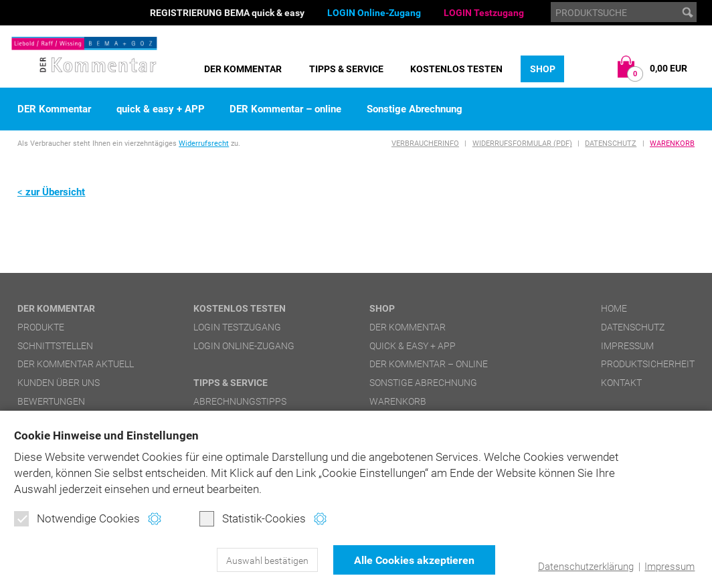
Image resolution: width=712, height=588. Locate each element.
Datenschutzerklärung (586, 567)
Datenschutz (611, 143)
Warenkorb (672, 143)
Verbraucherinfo (425, 143)
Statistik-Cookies (253, 518)
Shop (543, 69)
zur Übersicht (55, 192)
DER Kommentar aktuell (76, 364)
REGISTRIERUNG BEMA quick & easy (227, 13)
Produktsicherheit (648, 364)
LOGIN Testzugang (484, 13)
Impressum (670, 567)
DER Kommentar (243, 69)
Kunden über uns (59, 383)
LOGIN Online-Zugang (374, 13)
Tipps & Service (346, 69)
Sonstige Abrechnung (415, 109)
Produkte (41, 327)
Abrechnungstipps (240, 401)
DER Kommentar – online (285, 109)
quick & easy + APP (161, 109)
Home (614, 308)
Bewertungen (51, 401)
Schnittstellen (55, 346)
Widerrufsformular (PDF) (522, 143)
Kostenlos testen (456, 69)
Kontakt (621, 383)
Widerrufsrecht (204, 143)
